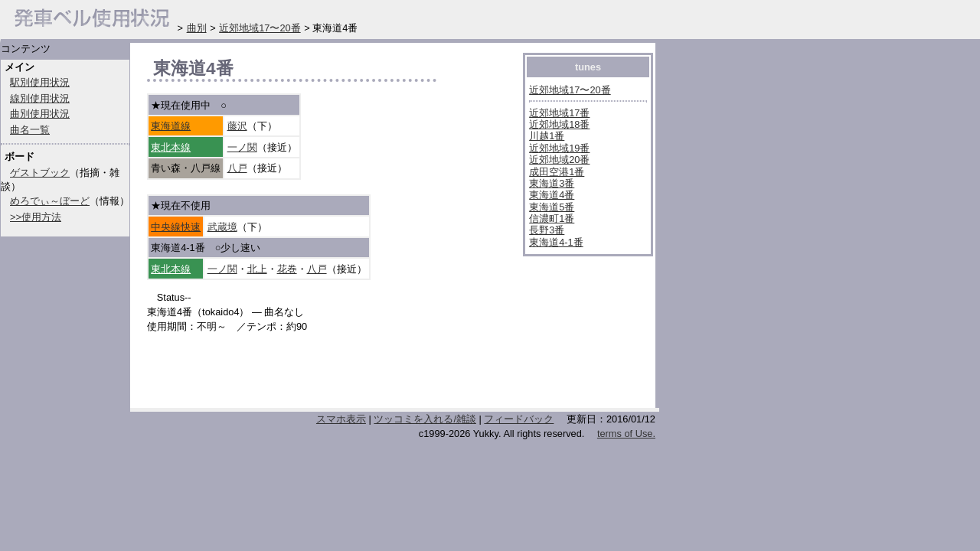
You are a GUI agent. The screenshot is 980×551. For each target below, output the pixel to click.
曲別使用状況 (40, 114)
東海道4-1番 (556, 242)
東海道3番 (552, 183)
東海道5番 (552, 207)
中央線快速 (176, 227)
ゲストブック (40, 173)
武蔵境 (222, 227)
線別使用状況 (40, 98)
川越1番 (547, 136)
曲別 (197, 28)
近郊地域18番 (559, 124)
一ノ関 (242, 147)
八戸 (237, 168)
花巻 (287, 269)
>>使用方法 (36, 217)
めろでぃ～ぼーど (50, 201)
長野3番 (547, 230)
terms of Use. (626, 434)
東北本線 (171, 147)
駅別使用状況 (40, 82)
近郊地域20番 (559, 160)
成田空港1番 (557, 172)
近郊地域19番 (559, 148)
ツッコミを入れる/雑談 (425, 419)
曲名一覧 (30, 130)
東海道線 (171, 126)
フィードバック (519, 419)
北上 (257, 269)
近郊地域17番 (559, 113)
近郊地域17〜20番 (570, 90)
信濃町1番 (552, 218)
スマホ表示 (341, 419)
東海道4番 (552, 195)
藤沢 (237, 126)
